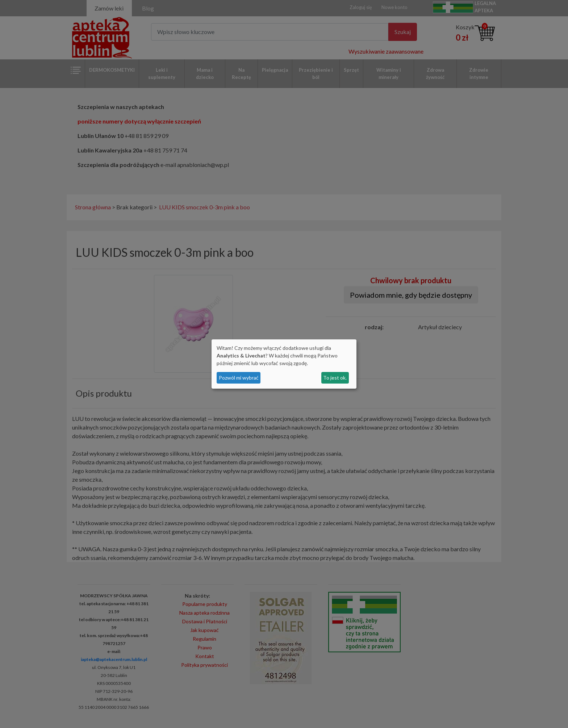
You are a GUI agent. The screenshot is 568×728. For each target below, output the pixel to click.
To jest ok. (335, 378)
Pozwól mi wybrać (239, 378)
